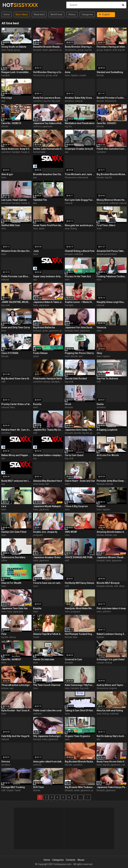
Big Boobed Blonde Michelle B (112, 174)
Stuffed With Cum (11, 225)
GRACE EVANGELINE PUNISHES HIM (80, 557)
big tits (88, 50)
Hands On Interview (44, 659)
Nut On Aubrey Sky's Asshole (112, 736)
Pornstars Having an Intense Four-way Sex (112, 47)
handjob (6, 75)
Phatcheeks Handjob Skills (48, 379)
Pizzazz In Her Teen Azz (78, 276)
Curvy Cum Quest (74, 455)
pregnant (38, 535)
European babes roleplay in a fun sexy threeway (48, 455)
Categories (87, 14)
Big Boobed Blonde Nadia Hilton (80, 762)
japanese (54, 50)
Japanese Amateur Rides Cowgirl (48, 557)
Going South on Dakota (14, 47)
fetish (36, 637)
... (81, 797)
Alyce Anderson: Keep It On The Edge (16, 149)
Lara (4, 506)
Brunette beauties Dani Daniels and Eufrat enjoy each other (48, 174)
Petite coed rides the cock (47, 710)
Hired (68, 404)
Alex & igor (7, 174)
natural (79, 101)
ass (3, 101)
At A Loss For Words (108, 455)
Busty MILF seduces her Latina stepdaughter (16, 481)
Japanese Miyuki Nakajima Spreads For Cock (48, 506)
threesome (71, 50)
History (72, 14)
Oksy (99, 353)
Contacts (71, 860)
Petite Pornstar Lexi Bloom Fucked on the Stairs (16, 276)
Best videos (22, 14)
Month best (56, 14)
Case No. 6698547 (11, 659)
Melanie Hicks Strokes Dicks (16, 251)
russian (100, 663)
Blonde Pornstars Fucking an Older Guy (112, 98)
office (4, 560)
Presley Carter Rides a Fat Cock (16, 404)
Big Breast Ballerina (44, 327)
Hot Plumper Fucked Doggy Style (80, 634)
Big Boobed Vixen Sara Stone (16, 379)
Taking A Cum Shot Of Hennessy (80, 710)
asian (45, 50)
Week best (39, 14)
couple (83, 75)
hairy (36, 305)
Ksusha (37, 404)
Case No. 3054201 (106, 123)
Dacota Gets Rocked (76, 379)
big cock (56, 101)
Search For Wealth (11, 583)
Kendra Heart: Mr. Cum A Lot (16, 430)
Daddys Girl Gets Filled (14, 532)
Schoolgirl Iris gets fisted (111, 659)
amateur (69, 101)
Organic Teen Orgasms (77, 736)
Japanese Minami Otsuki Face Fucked (112, 557)
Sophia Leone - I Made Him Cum (80, 302)
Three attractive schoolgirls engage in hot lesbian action (16, 685)
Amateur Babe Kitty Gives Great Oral (80, 98)
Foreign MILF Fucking (13, 787)
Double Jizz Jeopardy (45, 532)
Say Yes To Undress (107, 379)
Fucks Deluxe (40, 353)
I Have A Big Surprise (76, 506)
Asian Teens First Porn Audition (48, 225)
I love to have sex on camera (48, 583)
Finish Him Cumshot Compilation (112, 149)
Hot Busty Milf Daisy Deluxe (79, 583)
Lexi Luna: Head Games (14, 200)
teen (4, 50)
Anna (68, 72)
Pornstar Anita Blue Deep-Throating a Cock (112, 481)
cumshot (38, 101)
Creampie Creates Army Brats (80, 149)
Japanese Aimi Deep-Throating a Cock (80, 430)
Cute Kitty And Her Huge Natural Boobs (16, 736)
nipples (74, 75)
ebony (47, 382)
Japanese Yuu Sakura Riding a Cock (48, 123)
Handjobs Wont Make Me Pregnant (80, 608)
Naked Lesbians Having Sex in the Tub (112, 634)
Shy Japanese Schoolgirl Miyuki (48, 736)
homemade (39, 152)
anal (115, 50)
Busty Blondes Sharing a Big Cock (80, 47)
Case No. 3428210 (11, 123)
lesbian (109, 535)
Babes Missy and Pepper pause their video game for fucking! (16, 455)
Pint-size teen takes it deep (111, 608)
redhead (114, 203)
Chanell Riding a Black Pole (80, 251)
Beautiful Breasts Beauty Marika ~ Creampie (48, 47)
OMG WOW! (71, 532)
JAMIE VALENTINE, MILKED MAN (16, 302)
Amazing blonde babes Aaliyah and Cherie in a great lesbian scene (112, 532)
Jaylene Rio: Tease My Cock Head (48, 430)
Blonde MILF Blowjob (108, 583)
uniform (37, 126)
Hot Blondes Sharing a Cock (48, 72)
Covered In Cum (73, 659)
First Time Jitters (106, 225)
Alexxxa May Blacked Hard (47, 481)
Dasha (100, 404)
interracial (83, 177)
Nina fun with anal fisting (110, 710)
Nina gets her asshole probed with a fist (80, 225)
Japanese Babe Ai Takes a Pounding (48, 302)
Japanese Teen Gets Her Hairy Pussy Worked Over (16, 608)
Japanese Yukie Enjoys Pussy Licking (112, 787)
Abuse (81, 860)
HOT (11, 5)
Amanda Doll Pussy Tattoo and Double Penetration (112, 251)
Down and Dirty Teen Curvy (16, 327)
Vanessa (101, 327)
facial (10, 50)
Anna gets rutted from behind (48, 762)
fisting (74, 229)
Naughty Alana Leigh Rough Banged (112, 302)
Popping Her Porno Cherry (79, 353)
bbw (75, 637)
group (17, 50)
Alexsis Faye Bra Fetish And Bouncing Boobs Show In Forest (48, 634)
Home (7, 14)
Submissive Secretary (13, 557)
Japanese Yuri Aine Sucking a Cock (80, 327)
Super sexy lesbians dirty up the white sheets (48, 276)
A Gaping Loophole (107, 430)
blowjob (37, 50)
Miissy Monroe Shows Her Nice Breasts (112, 200)
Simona (6, 762)
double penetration (107, 254)
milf (3, 382)
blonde (100, 75)
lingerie (108, 50)
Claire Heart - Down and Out (80, 481)
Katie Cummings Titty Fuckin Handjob (80, 685)
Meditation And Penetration (80, 123)
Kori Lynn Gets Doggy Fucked (80, 200)
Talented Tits (40, 200)
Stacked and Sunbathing (110, 72)
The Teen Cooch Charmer (47, 685)
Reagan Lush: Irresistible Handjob (16, 72)
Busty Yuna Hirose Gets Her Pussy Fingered (112, 762)
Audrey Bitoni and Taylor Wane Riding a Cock (112, 685)
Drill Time (38, 787)
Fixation (101, 506)
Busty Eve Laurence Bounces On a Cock (48, 98)
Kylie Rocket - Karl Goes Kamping (16, 710)
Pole (4, 634)
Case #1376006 (10, 353)
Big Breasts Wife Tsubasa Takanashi (80, 787)
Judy (36, 251)
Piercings (7, 98)
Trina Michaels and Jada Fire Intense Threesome (80, 174)
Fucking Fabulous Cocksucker (112, 276)
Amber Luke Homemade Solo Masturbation (48, 149)
